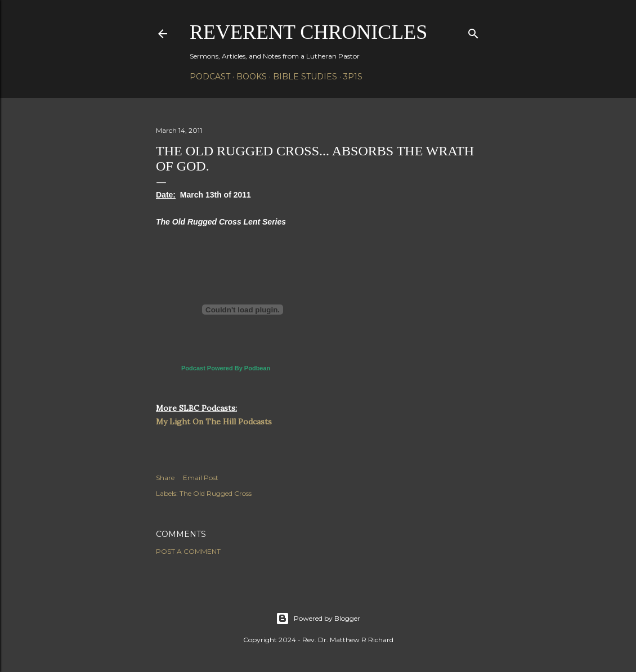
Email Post (201, 478)
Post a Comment (188, 551)
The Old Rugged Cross (216, 493)
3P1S (353, 77)
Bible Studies (305, 77)
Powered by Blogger (318, 619)
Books (252, 77)
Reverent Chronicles (308, 32)
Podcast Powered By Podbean (226, 368)
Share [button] (165, 478)
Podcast (210, 77)
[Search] (473, 31)
